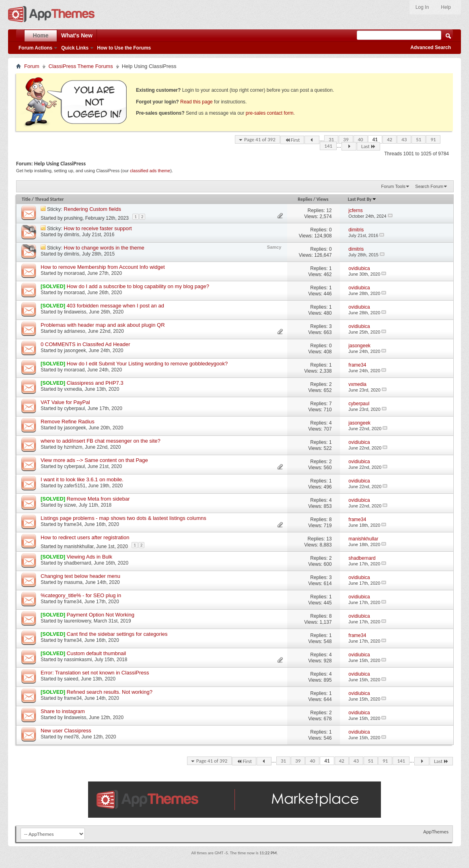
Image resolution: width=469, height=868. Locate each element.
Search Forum (429, 186)
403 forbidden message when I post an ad (115, 306)
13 (329, 539)
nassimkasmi (78, 660)
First (292, 140)
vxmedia (73, 389)
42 (390, 139)
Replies (305, 199)
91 (433, 139)
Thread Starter (49, 199)
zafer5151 (75, 486)
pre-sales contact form (270, 113)
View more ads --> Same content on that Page (94, 460)
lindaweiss (75, 312)
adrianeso (75, 331)
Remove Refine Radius (68, 422)
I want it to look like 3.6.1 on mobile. (82, 479)
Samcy (274, 247)
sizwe (70, 505)
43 (404, 139)
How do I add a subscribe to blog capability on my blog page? (138, 286)
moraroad (74, 273)
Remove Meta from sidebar (98, 499)
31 (331, 139)
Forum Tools (393, 186)
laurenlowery (77, 621)
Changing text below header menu (80, 576)
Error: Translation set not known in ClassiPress (95, 673)
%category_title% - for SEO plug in (81, 595)
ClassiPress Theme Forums (81, 66)
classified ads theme (150, 171)
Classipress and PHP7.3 (95, 383)
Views (323, 199)
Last (368, 146)
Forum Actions (35, 48)
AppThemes (436, 832)
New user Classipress (66, 731)
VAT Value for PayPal (65, 402)
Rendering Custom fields (93, 209)
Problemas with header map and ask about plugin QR (103, 325)
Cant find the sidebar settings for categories (117, 634)
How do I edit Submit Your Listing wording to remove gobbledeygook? (147, 364)
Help (446, 7)
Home (41, 35)
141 (328, 146)
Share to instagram (63, 711)
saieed (71, 679)
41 (375, 139)
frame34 (73, 524)
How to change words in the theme (104, 248)
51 (419, 139)
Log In (422, 7)
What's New (77, 35)
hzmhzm (73, 447)
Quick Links (75, 48)
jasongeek (75, 350)
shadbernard (77, 563)
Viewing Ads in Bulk (89, 557)
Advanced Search (431, 47)
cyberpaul (74, 408)
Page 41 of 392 (260, 139)
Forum (32, 66)
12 (329, 210)
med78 (71, 737)
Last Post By (362, 199)
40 (361, 139)
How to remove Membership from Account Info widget (103, 267)
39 (346, 139)
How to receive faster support (98, 228)
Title (26, 199)
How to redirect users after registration (85, 537)
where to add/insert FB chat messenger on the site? (101, 441)
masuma (73, 582)
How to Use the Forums (124, 48)
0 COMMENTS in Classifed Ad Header (85, 344)
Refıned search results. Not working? (110, 692)
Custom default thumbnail (96, 653)
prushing (73, 218)
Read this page (196, 102)
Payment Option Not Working (101, 615)
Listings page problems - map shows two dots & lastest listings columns (123, 518)
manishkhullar (79, 546)
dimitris (72, 235)
